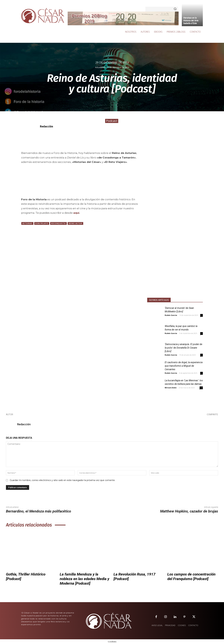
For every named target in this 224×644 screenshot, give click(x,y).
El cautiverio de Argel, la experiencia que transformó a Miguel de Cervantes (184, 366)
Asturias (27, 223)
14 (201, 388)
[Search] (175, 9)
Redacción (46, 126)
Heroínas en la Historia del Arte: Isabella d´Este (191, 21)
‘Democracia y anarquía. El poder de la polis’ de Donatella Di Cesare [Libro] (183, 348)
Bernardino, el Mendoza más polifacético (38, 511)
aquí (76, 213)
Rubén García (171, 315)
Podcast (112, 121)
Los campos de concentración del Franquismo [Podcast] (192, 576)
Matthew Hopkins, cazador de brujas (189, 511)
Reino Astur (75, 223)
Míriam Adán (171, 388)
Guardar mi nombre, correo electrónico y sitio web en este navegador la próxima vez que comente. (62, 480)
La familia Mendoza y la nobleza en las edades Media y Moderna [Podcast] (84, 579)
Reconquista (58, 223)
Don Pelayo (42, 223)
